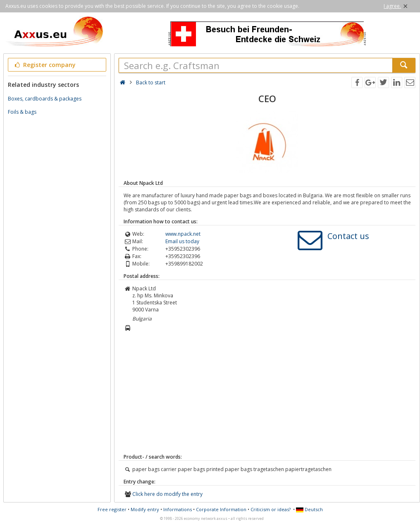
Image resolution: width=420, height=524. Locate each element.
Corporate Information (221, 509)
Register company (44, 65)
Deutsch (309, 509)
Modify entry (145, 509)
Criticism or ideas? (271, 509)
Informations (178, 509)
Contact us (348, 236)
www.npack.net (183, 234)
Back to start (151, 83)
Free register (112, 509)
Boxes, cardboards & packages (45, 99)
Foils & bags (22, 112)
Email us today (182, 241)
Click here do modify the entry (167, 494)
